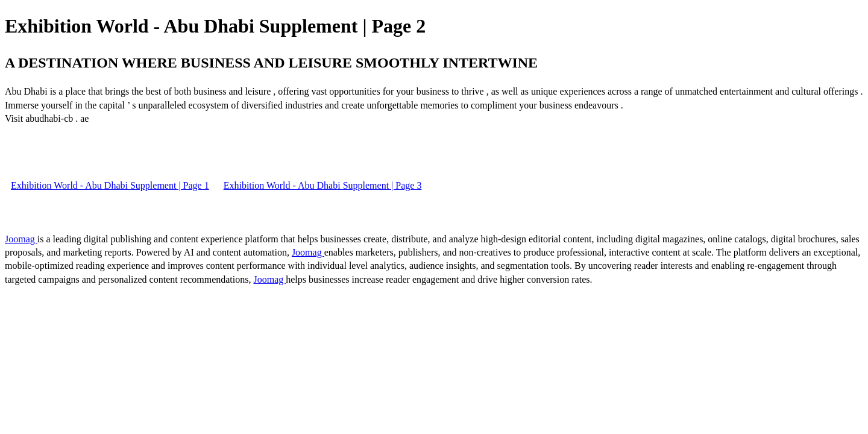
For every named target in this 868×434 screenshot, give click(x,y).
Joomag (21, 239)
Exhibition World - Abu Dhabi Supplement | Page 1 (110, 185)
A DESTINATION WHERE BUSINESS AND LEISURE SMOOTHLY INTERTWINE (271, 63)
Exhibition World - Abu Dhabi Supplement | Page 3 (323, 185)
